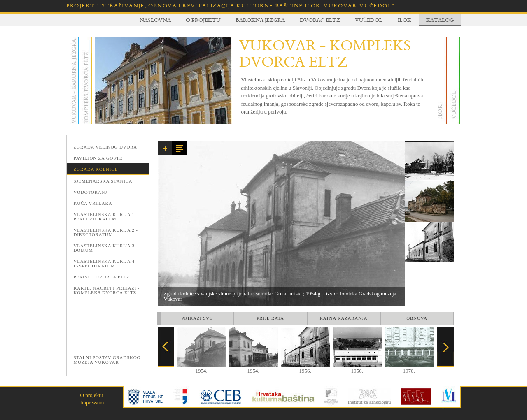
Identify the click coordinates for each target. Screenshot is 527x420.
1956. (305, 368)
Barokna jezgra (260, 20)
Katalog (440, 20)
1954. (202, 368)
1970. (409, 368)
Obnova (417, 318)
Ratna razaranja (343, 318)
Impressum (92, 403)
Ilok (405, 20)
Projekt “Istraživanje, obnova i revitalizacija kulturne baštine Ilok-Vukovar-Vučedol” (230, 6)
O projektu (203, 20)
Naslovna (155, 20)
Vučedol (369, 20)
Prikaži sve (197, 318)
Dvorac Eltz (320, 20)
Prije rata (270, 318)
